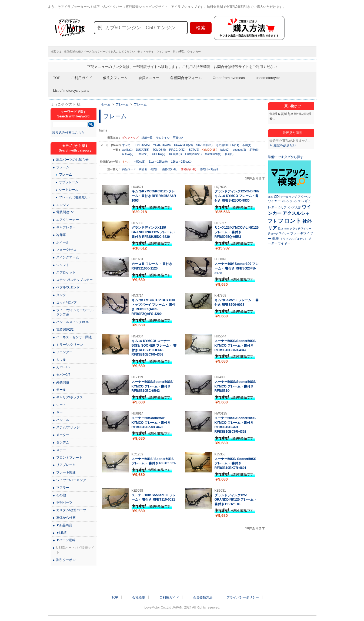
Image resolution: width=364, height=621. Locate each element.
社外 (307, 221)
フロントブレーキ (69, 458)
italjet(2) (225, 150)
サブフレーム (69, 182)
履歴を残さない (285, 145)
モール (61, 390)
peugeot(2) (239, 150)
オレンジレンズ (291, 201)
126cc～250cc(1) (181, 162)
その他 (61, 495)
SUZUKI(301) (204, 145)
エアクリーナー (68, 220)
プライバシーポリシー (243, 597)
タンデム (63, 442)
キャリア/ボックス (70, 397)
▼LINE (61, 533)
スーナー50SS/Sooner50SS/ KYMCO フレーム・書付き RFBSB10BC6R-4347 (236, 346)
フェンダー (64, 352)
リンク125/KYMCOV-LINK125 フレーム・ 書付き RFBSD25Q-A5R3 (237, 232)
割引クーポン (66, 560)
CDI (277, 197)
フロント (290, 221)
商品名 (143, 169)
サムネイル (163, 138)
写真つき (178, 138)
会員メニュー (149, 78)
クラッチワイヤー (300, 229)
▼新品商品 (64, 525)
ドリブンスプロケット (294, 239)
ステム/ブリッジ (68, 427)
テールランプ (289, 197)
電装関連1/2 (65, 212)
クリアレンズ (286, 207)
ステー (61, 450)
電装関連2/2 (65, 330)
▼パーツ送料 (66, 540)
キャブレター (66, 227)
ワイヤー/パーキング (71, 480)
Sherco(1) (143, 154)
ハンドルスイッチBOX (73, 322)
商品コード (129, 169)
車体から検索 (66, 518)
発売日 (155, 169)
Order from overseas (229, 78)
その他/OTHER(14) (228, 145)
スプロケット (66, 272)
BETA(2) (194, 150)
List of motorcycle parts (71, 91)
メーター (63, 435)
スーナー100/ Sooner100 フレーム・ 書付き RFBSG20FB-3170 (237, 268)
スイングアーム (68, 257)
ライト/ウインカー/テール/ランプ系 (75, 312)
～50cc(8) (139, 162)
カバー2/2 (63, 375)
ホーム (106, 104)
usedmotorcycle (268, 78)
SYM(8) (254, 150)
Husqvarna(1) (193, 154)
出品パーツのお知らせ (72, 160)
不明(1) (247, 145)
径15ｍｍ (283, 229)
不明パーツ (64, 502)
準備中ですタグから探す (286, 157)
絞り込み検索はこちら (68, 133)
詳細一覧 (147, 138)
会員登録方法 (203, 597)
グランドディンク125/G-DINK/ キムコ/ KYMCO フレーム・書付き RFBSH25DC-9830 (237, 196)
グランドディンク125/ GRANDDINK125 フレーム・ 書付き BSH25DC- (236, 500)
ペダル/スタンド (68, 287)
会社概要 (139, 597)
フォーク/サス (66, 250)
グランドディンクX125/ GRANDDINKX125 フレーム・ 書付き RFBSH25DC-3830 (154, 232)
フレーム (122, 104)
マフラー (63, 488)
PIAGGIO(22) (177, 150)
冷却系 (61, 235)
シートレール (69, 190)
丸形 (298, 207)
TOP (57, 78)
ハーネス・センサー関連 (74, 337)
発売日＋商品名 (209, 169)
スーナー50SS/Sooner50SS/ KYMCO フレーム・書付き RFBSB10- (236, 386)
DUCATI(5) (143, 150)
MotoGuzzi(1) (213, 154)
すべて (126, 145)
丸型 (271, 197)
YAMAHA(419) (162, 145)
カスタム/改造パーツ (71, 510)
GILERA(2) (158, 154)
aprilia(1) (127, 150)
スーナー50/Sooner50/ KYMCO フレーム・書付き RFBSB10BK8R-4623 (151, 423)
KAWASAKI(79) (183, 145)
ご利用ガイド (82, 78)
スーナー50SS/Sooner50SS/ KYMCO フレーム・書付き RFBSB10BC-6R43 (153, 386)
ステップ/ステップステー (74, 280)
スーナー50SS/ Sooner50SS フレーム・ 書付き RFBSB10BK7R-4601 (236, 464)
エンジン (63, 205)
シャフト (63, 265)
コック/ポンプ (66, 303)
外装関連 (63, 382)
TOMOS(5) (159, 150)
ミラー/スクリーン (70, 345)
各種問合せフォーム (186, 78)
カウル (61, 360)
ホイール (63, 242)
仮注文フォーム (115, 78)
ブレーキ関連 (66, 472)
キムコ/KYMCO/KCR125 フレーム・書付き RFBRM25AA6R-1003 (154, 196)
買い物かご (292, 106)
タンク (61, 295)
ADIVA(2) (128, 154)
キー (59, 412)
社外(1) (229, 154)
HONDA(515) (141, 145)
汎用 (276, 238)
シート (61, 405)
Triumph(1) (175, 154)
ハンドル (63, 420)
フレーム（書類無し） (75, 197)
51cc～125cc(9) (158, 162)
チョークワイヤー (279, 233)
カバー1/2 (63, 367)
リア (272, 228)
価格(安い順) (170, 169)
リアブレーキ (66, 465)
